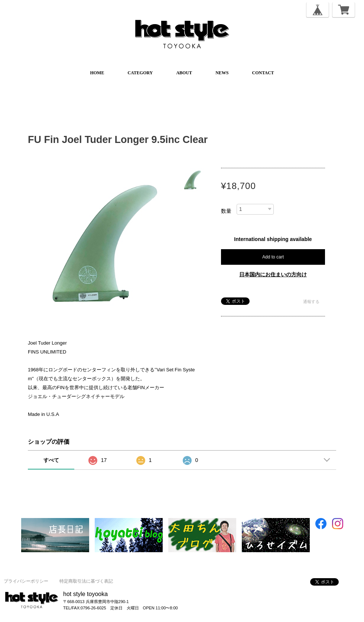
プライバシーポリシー (26, 581)
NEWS (222, 73)
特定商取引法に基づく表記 (86, 581)
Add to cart (273, 257)
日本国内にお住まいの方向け (273, 274)
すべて (51, 460)
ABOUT (184, 73)
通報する (311, 302)
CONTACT (263, 73)
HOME (97, 73)
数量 (226, 211)
